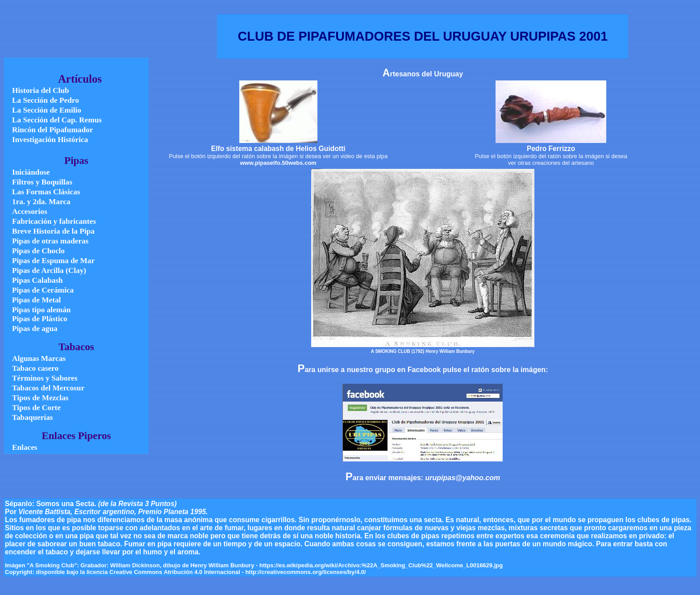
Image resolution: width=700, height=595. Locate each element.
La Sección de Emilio (47, 110)
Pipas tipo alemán (41, 310)
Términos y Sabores (45, 378)
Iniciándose (31, 172)
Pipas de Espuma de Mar (53, 261)
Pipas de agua (35, 329)
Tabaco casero (35, 368)
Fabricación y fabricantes (54, 221)
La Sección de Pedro (46, 100)
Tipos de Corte (36, 408)
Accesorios (30, 212)
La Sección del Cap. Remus (57, 120)
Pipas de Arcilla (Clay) (49, 270)
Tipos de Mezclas (40, 398)
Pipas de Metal (36, 300)
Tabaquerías (32, 417)
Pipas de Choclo (38, 251)
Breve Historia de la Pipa (53, 231)
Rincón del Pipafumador (52, 130)
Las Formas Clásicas (46, 192)
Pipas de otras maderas (50, 241)
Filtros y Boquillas (42, 182)
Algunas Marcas (39, 358)
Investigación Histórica (50, 140)
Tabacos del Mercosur (48, 388)
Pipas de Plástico (40, 319)
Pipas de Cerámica (43, 290)
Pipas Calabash (37, 280)
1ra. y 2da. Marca (41, 202)
